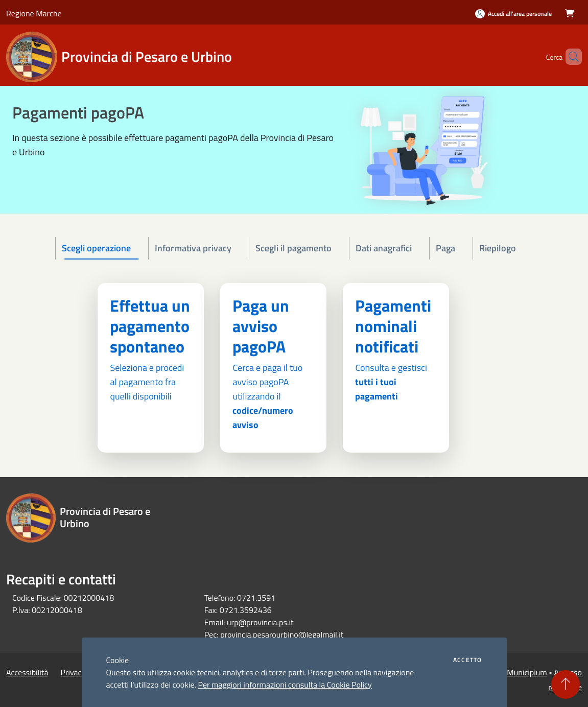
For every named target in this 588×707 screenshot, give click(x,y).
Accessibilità (27, 672)
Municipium (527, 672)
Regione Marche (34, 13)
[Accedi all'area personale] (513, 14)
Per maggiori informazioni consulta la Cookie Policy (285, 685)
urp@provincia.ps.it (260, 622)
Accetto (467, 660)
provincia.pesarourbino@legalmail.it (282, 634)
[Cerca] (570, 57)
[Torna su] (566, 685)
